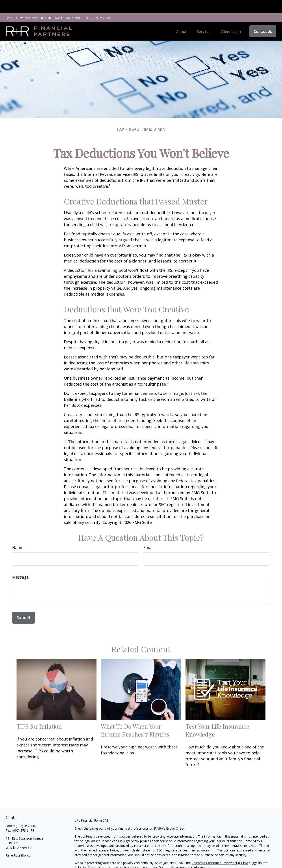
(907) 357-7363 (99, 5)
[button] (181, 18)
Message (20, 564)
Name (18, 534)
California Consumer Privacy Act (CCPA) (220, 850)
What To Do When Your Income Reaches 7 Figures (135, 717)
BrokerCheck (175, 815)
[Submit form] (23, 604)
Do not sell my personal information (184, 854)
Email (148, 534)
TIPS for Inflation (39, 713)
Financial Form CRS (95, 807)
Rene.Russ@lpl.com (20, 842)
